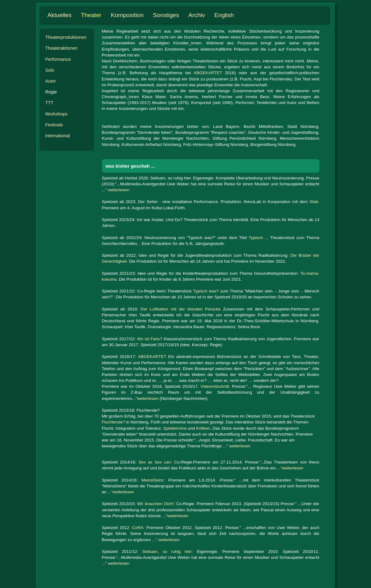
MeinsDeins (152, 480)
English (224, 15)
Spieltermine (175, 428)
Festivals (54, 125)
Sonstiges (166, 15)
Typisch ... (258, 238)
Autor (51, 81)
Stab (314, 202)
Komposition (127, 15)
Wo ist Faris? (150, 339)
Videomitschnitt (215, 386)
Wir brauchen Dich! (155, 504)
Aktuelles (60, 15)
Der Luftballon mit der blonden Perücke (180, 309)
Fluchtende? (114, 422)
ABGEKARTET (208, 73)
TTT (49, 103)
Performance (58, 59)
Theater (91, 15)
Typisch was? (206, 291)
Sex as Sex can (155, 462)
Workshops (57, 114)
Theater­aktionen (62, 48)
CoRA (138, 528)
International (58, 136)
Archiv (197, 15)
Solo (50, 70)
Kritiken (203, 428)
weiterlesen (119, 190)
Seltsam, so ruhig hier (167, 552)
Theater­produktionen (66, 37)
